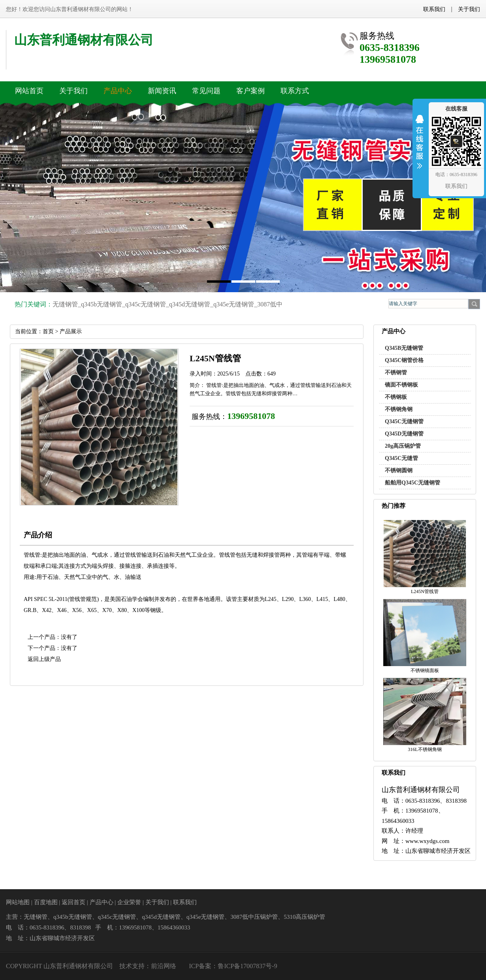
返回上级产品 (44, 659)
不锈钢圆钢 (399, 470)
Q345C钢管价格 (404, 360)
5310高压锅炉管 (304, 917)
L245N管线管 (425, 591)
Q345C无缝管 (401, 458)
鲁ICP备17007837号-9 (247, 966)
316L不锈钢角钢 (425, 749)
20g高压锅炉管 (403, 446)
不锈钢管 (396, 373)
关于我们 (469, 9)
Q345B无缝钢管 (404, 348)
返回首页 (73, 902)
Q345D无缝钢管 (404, 434)
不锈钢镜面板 (425, 670)
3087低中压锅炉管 (254, 917)
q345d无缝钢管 (190, 304)
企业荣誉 (129, 902)
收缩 (420, 147)
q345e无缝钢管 (234, 304)
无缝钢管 (65, 304)
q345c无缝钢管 (146, 304)
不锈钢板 (396, 397)
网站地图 (18, 902)
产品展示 (71, 331)
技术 (126, 966)
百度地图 (46, 902)
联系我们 (434, 9)
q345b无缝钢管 (102, 304)
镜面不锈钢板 (401, 385)
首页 (48, 331)
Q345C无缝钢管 (404, 421)
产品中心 (102, 902)
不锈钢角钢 (399, 409)
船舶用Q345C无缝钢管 (413, 483)
